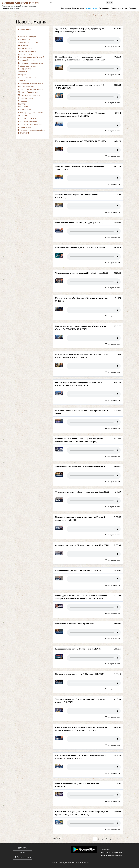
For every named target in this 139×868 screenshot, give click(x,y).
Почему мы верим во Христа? (31, 57)
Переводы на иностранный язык (32, 130)
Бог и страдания (25, 48)
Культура (22, 104)
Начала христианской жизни (31, 83)
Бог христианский (26, 86)
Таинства (22, 81)
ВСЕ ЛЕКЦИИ (24, 133)
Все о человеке (25, 110)
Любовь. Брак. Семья (27, 66)
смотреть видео (113, 46)
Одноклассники (23, 857)
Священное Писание (27, 78)
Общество (23, 101)
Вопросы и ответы (119, 8)
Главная (87, 15)
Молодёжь (23, 72)
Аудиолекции (91, 8)
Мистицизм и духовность (29, 95)
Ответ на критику (26, 54)
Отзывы (132, 8)
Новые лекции (24, 30)
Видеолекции (78, 8)
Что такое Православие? (29, 60)
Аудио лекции (98, 15)
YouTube (23, 848)
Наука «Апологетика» (27, 118)
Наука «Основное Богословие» (31, 124)
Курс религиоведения (28, 121)
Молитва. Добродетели (28, 92)
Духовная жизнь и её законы (31, 89)
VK (23, 853)
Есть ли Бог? (24, 45)
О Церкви (22, 75)
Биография (66, 8)
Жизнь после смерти (27, 51)
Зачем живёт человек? (28, 43)
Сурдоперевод (25, 127)
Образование (24, 107)
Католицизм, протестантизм (31, 63)
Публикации (104, 8)
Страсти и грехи (25, 98)
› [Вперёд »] (122, 839)
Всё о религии (24, 69)
